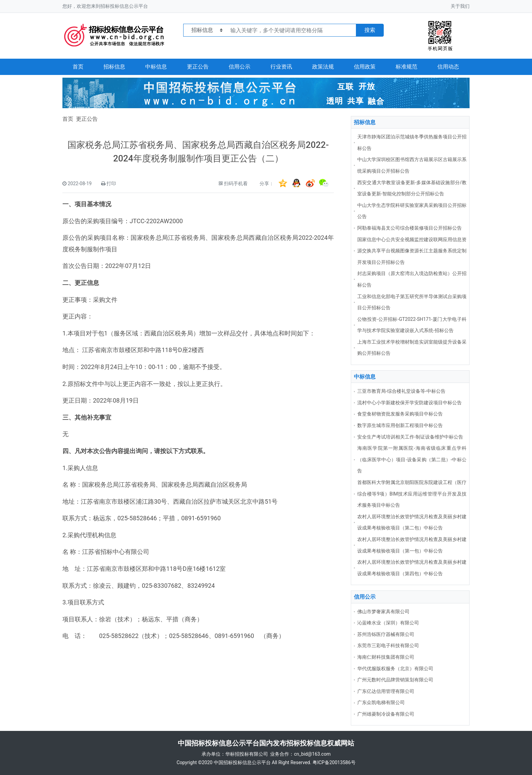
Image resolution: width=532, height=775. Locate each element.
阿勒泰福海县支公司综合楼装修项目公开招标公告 (410, 228)
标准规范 (406, 67)
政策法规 (323, 67)
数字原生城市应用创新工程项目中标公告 (400, 425)
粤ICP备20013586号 (334, 762)
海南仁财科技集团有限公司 (386, 657)
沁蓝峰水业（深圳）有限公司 (388, 623)
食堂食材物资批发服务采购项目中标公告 (400, 414)
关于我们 (460, 6)
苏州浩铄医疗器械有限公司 (386, 634)
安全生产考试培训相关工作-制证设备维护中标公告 (410, 437)
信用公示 (240, 67)
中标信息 (156, 67)
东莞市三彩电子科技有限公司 (388, 645)
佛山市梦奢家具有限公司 (383, 612)
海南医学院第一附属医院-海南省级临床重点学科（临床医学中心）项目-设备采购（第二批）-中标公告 (412, 459)
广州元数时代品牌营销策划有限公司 (395, 680)
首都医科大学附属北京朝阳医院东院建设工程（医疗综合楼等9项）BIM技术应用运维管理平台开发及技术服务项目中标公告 (412, 494)
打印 (111, 183)
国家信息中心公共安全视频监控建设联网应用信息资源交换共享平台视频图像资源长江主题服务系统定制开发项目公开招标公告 (412, 251)
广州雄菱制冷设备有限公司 (386, 714)
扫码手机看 (236, 183)
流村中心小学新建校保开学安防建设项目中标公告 (410, 403)
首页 (78, 67)
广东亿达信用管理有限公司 (386, 691)
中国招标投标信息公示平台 (242, 762)
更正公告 (198, 67)
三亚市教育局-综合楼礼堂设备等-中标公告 (401, 391)
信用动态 (448, 67)
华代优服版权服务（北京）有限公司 (395, 669)
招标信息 (114, 67)
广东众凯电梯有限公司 (381, 702)
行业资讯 (281, 67)
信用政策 (365, 67)
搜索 (370, 30)
